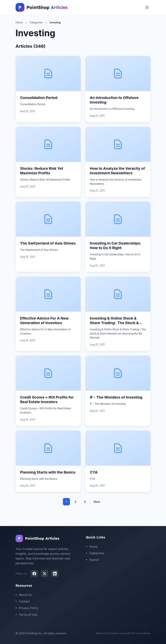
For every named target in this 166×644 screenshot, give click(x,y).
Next (97, 502)
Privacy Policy (27, 608)
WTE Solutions (112, 633)
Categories (36, 22)
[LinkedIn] (55, 574)
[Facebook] (34, 574)
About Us (24, 595)
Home (19, 22)
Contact (23, 601)
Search (93, 560)
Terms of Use (27, 615)
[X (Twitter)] (45, 574)
